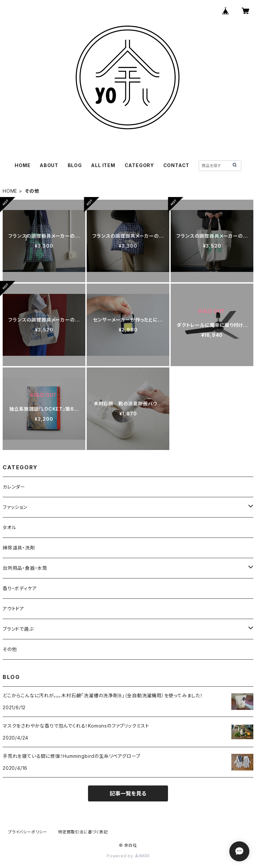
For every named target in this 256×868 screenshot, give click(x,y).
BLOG (75, 165)
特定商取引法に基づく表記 (83, 832)
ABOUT (49, 165)
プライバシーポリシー (28, 832)
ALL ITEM (103, 165)
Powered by (128, 856)
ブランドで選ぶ (18, 629)
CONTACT (176, 165)
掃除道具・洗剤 (19, 548)
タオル (9, 527)
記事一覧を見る (128, 793)
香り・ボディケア (20, 588)
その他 (10, 649)
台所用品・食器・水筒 (25, 568)
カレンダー (14, 487)
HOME (22, 165)
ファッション (15, 507)
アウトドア (13, 609)
